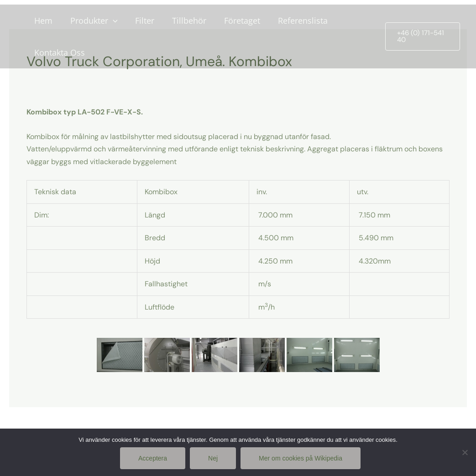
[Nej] (465, 452)
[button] (422, 36)
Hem (42, 21)
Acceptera (153, 458)
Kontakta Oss (59, 52)
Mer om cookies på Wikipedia (301, 458)
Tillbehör (185, 21)
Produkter (92, 21)
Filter (141, 21)
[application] (111, 21)
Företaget (236, 21)
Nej (213, 458)
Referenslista (296, 21)
